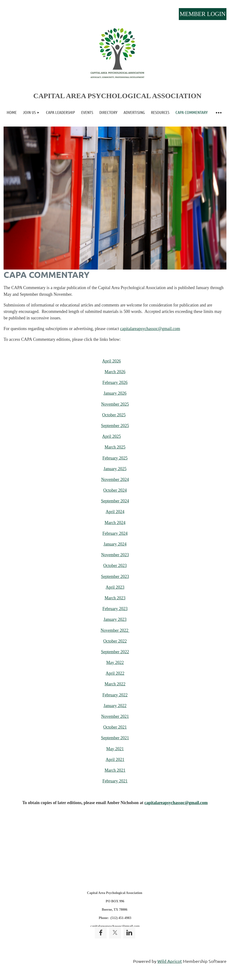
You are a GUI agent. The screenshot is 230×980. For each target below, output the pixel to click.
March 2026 (115, 372)
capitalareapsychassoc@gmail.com (150, 329)
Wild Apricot (170, 961)
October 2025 (114, 415)
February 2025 (115, 458)
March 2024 (115, 523)
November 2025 (115, 404)
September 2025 (115, 426)
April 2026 (112, 361)
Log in (203, 14)
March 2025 (115, 447)
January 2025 (115, 469)
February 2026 (115, 383)
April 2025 (112, 436)
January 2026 (115, 393)
